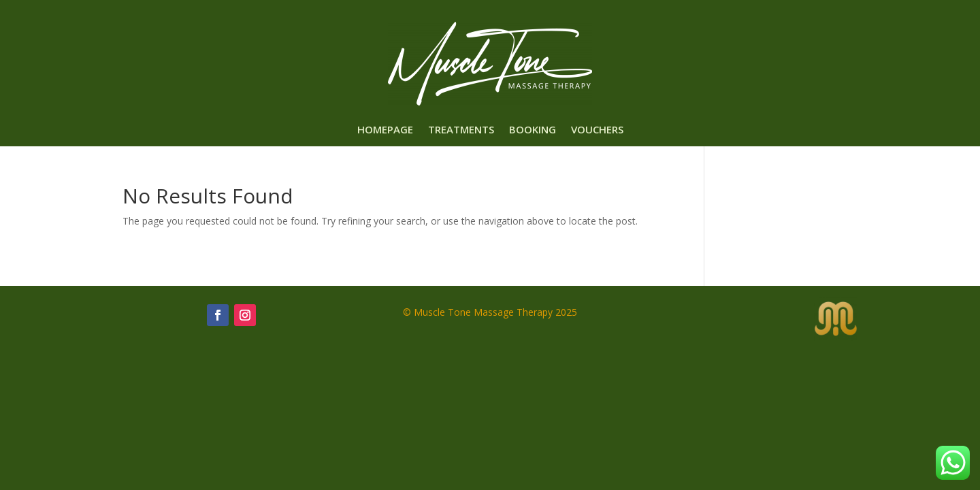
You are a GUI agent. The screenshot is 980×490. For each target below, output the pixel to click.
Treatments (461, 130)
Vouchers (597, 130)
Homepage (385, 130)
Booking (533, 130)
